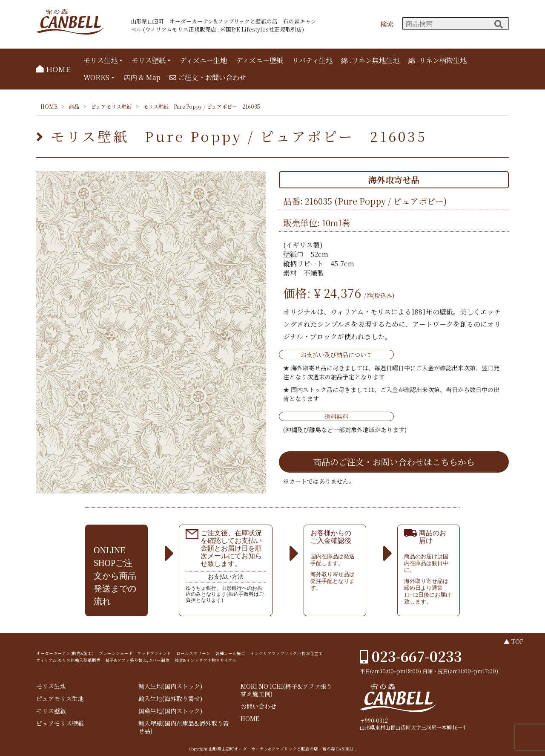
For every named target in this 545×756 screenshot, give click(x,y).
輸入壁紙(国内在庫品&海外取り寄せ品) (184, 727)
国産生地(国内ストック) (170, 711)
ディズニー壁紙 (260, 60)
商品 (74, 106)
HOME (53, 69)
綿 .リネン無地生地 (370, 60)
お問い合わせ (258, 706)
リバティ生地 (312, 60)
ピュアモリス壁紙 (111, 106)
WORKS (96, 77)
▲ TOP (514, 641)
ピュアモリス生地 (60, 699)
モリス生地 (100, 60)
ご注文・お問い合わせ (208, 77)
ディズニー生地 (203, 60)
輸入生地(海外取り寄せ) (170, 699)
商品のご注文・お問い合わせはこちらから (394, 462)
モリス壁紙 (149, 60)
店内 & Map (142, 77)
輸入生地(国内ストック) (170, 686)
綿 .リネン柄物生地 (437, 60)
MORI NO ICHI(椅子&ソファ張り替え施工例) (286, 690)
